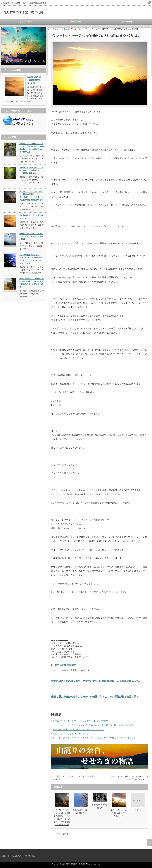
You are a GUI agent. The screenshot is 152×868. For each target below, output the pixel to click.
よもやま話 (62, 29)
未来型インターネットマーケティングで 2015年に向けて (80, 721)
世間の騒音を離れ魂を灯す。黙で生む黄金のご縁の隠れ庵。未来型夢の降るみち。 (96, 681)
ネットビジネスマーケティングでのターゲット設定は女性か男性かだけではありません (94, 738)
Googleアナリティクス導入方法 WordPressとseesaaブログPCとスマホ (127, 778)
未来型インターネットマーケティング (71, 734)
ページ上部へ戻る (149, 843)
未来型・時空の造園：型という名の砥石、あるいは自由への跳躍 (31, 236)
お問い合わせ (126, 22)
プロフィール (76, 22)
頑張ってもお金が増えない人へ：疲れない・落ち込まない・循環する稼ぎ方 (31, 170)
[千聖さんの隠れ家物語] (64, 665)
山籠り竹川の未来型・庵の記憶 (22, 12)
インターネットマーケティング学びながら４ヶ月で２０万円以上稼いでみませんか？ (93, 725)
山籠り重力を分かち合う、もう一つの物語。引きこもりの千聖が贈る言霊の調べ (95, 696)
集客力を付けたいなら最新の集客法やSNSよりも (119, 813)
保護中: (138, 810)
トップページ (26, 22)
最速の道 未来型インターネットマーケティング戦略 (78, 729)
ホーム (51, 29)
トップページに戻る (61, 834)
